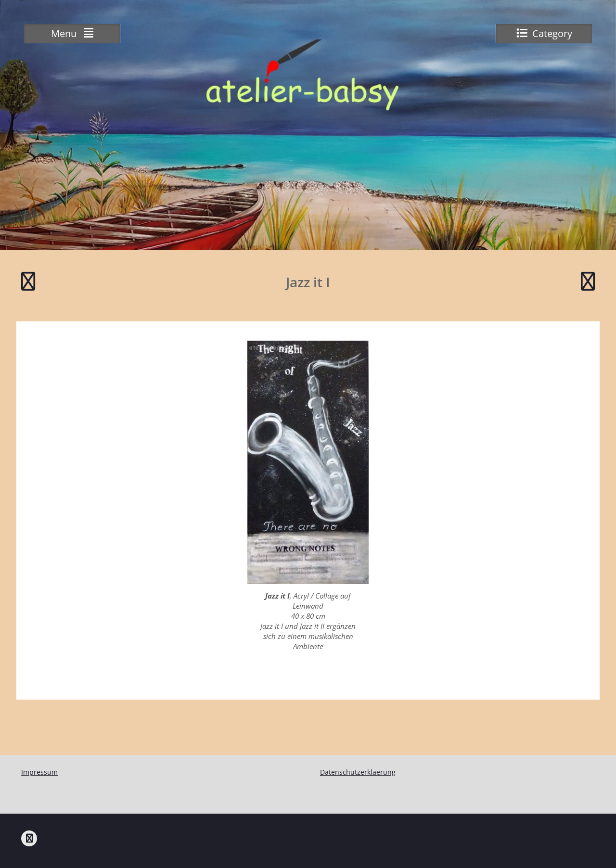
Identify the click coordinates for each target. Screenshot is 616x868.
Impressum (39, 772)
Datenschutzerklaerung (358, 772)
